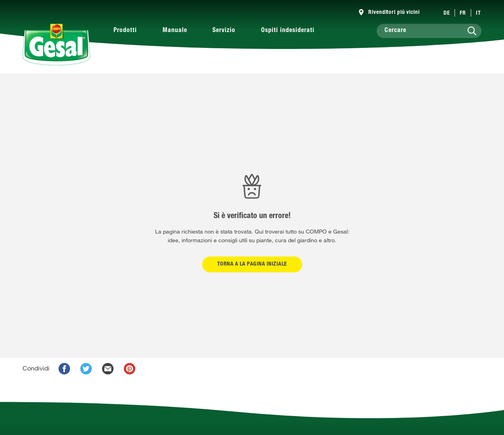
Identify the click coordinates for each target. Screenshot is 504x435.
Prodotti (125, 31)
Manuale (175, 31)
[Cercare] (429, 31)
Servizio (224, 31)
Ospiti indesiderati (288, 31)
